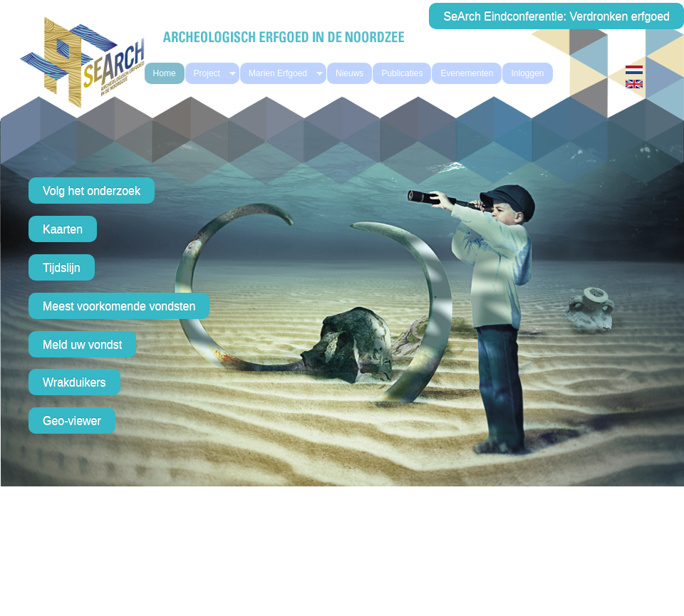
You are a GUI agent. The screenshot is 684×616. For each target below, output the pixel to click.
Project (211, 74)
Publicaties (402, 73)
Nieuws (349, 73)
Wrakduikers (74, 382)
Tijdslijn (62, 267)
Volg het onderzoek (92, 190)
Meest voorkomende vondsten (119, 306)
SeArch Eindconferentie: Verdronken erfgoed (556, 16)
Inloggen (527, 73)
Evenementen (467, 73)
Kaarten (63, 229)
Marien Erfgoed (281, 74)
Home (165, 73)
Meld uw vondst (82, 344)
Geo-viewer (72, 421)
